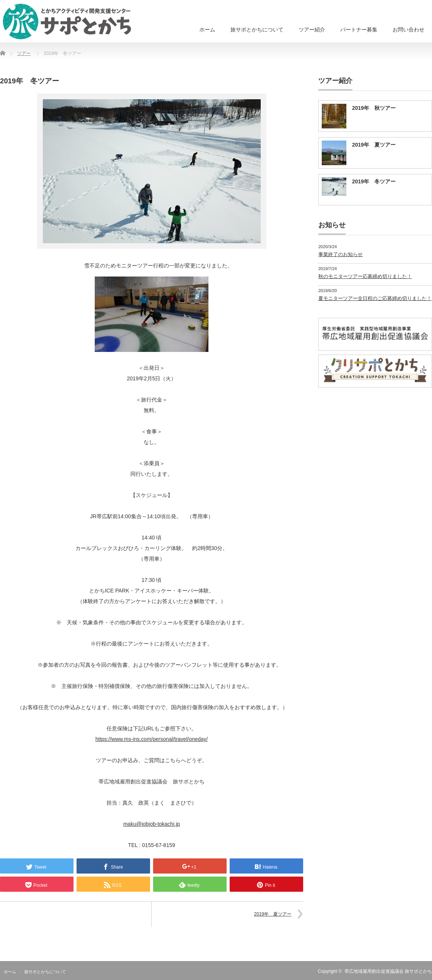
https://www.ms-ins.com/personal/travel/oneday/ (152, 739)
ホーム (207, 30)
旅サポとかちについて (257, 30)
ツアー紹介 (312, 30)
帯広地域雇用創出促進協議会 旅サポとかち (388, 971)
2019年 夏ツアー (273, 914)
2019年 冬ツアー (374, 181)
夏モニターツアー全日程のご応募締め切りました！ (375, 298)
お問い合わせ (409, 30)
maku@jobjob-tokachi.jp (152, 824)
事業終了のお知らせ (340, 254)
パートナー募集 (359, 30)
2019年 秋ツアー (374, 108)
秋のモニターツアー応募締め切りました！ (365, 276)
